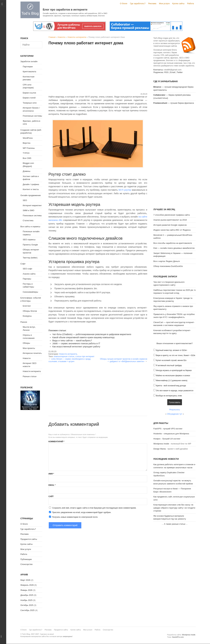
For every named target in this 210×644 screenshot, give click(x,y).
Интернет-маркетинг (32, 205)
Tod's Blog (30, 10)
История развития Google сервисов (170, 225)
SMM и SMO (29, 210)
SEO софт (28, 269)
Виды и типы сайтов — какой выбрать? (72, 341)
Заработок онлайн (29, 61)
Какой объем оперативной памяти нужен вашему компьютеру (83, 337)
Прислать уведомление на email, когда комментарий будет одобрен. (80, 512)
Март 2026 (25, 580)
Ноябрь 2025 (27, 600)
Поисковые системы (32, 216)
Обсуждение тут (175, 414)
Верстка (27, 143)
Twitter (180, 72)
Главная (52, 37)
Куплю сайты (178, 3)
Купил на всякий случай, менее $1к (171, 360)
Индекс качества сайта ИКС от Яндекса (172, 230)
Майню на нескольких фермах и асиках (173, 376)
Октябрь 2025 (27, 605)
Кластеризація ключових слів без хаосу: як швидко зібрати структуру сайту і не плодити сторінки (174, 508)
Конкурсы (27, 316)
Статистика (28, 220)
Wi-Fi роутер (125, 190)
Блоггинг (27, 306)
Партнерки (28, 67)
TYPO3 (26, 153)
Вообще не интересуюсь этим (169, 396)
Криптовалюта (29, 72)
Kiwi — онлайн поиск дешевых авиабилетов (174, 248)
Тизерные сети (30, 103)
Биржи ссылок (29, 93)
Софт (23, 264)
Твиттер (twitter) (30, 258)
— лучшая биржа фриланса (174, 103)
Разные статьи (30, 376)
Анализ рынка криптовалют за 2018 (170, 220)
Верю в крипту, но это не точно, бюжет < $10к (176, 355)
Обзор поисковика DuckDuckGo (168, 266)
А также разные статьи (175, 524)
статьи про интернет (85, 356)
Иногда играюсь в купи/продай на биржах (174, 370)
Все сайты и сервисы (30, 227)
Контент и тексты (31, 189)
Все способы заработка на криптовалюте (173, 243)
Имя (51, 474)
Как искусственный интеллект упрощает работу (76, 347)
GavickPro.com (178, 637)
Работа (191, 3)
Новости (62, 37)
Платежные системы (32, 116)
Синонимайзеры (30, 292)
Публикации (26, 559)
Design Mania (160, 449)
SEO (25, 200)
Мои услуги (164, 3)
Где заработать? (138, 3)
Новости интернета (77, 37)
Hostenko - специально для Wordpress (171, 434)
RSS (166, 72)
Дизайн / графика (31, 184)
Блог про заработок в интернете (65, 10)
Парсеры (27, 279)
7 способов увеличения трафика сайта (172, 215)
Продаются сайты (29, 539)
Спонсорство (27, 564)
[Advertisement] (98, 69)
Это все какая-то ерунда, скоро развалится (175, 391)
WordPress (28, 138)
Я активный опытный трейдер (169, 365)
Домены (27, 171)
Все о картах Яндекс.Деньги (166, 261)
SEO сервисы (29, 240)
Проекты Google (30, 245)
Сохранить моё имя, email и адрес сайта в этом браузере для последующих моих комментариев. (94, 508)
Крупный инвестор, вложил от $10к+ (172, 350)
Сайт (51, 496)
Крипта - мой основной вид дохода (171, 386)
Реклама (152, 3)
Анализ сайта (29, 274)
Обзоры (26, 343)
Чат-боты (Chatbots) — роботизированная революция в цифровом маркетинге (92, 334)
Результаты (175, 410)
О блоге (124, 3)
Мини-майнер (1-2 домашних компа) (172, 381)
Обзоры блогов (30, 311)
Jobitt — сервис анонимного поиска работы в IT (76, 343)
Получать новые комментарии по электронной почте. (73, 517)
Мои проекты (29, 348)
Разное (24, 322)
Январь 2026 (26, 590)
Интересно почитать (32, 353)
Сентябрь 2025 (28, 610)
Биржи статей (29, 98)
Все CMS (27, 158)
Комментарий (56, 442)
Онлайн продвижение (31, 195)
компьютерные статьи (64, 356)
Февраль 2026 (27, 585)
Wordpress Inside (161, 444)
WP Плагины (29, 148)
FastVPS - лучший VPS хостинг (168, 429)
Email (52, 485)
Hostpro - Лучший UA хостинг (167, 439)
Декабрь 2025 (27, 595)
